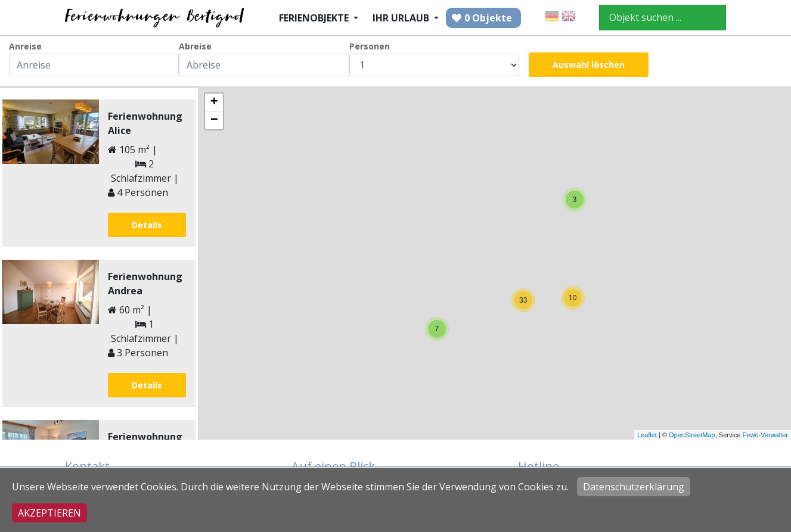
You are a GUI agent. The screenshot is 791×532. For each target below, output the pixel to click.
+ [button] (214, 102)
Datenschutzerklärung (634, 487)
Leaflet (647, 435)
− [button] (214, 120)
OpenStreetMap (692, 435)
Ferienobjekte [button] (315, 18)
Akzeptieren (49, 513)
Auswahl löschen (589, 65)
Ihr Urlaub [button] (402, 18)
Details (147, 225)
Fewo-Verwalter (765, 435)
